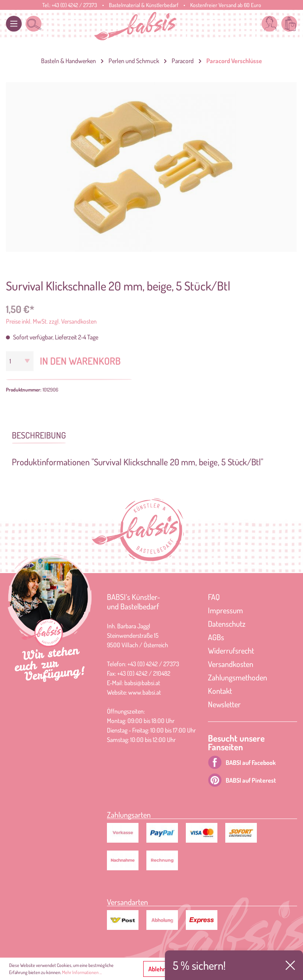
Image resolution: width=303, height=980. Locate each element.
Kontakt (220, 691)
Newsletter (224, 704)
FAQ (214, 597)
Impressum (225, 610)
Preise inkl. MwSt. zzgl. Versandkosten (51, 321)
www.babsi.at (145, 692)
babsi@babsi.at (142, 683)
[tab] (39, 435)
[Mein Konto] (269, 24)
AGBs (216, 637)
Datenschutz (227, 624)
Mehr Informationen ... (82, 972)
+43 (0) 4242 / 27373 (74, 5)
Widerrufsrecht (231, 650)
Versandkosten (231, 664)
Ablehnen (160, 969)
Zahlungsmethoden (238, 677)
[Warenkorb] (289, 24)
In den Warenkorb (80, 361)
